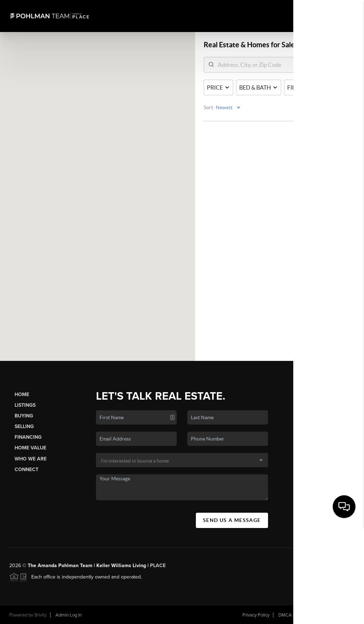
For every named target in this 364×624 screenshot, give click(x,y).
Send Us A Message (232, 520)
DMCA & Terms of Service (304, 615)
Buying (24, 416)
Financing (28, 437)
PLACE (158, 566)
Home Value (30, 448)
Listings (25, 405)
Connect (26, 470)
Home (22, 394)
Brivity (41, 615)
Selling (24, 426)
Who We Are (31, 459)
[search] (254, 65)
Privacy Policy (256, 615)
